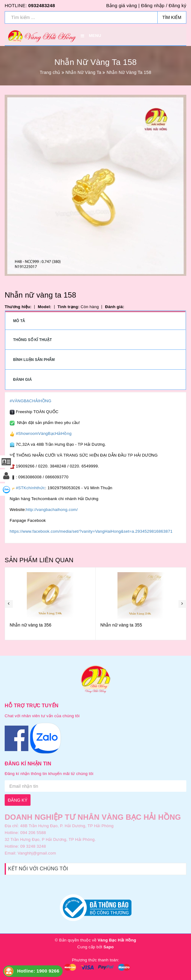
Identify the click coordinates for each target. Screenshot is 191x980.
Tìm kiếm (172, 17)
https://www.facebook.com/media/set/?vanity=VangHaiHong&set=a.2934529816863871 (91, 531)
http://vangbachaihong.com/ (52, 510)
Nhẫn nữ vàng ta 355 (121, 625)
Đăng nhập (153, 5)
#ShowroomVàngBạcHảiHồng (44, 433)
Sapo (109, 947)
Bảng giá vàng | (123, 5)
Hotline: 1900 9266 (38, 971)
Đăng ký (177, 5)
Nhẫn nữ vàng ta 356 (31, 625)
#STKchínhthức (31, 488)
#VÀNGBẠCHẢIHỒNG (31, 401)
